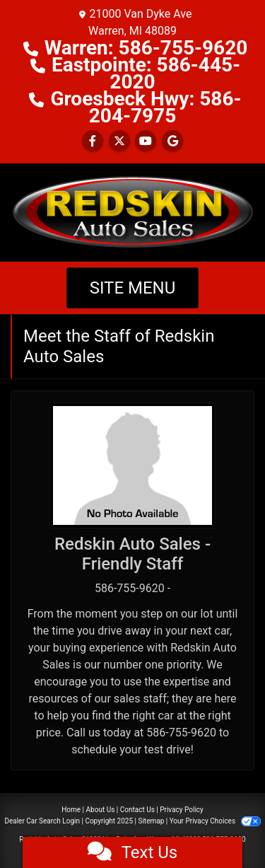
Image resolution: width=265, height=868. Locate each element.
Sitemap (151, 821)
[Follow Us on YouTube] (146, 141)
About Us (101, 810)
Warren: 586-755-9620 (146, 48)
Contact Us (137, 810)
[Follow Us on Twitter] (119, 141)
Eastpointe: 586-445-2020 (146, 73)
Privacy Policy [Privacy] (182, 810)
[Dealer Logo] (133, 211)
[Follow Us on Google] (172, 141)
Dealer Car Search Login (42, 821)
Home (71, 810)
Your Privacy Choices (215, 821)
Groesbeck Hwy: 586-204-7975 (146, 107)
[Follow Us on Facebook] (93, 141)
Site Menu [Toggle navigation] (133, 288)
